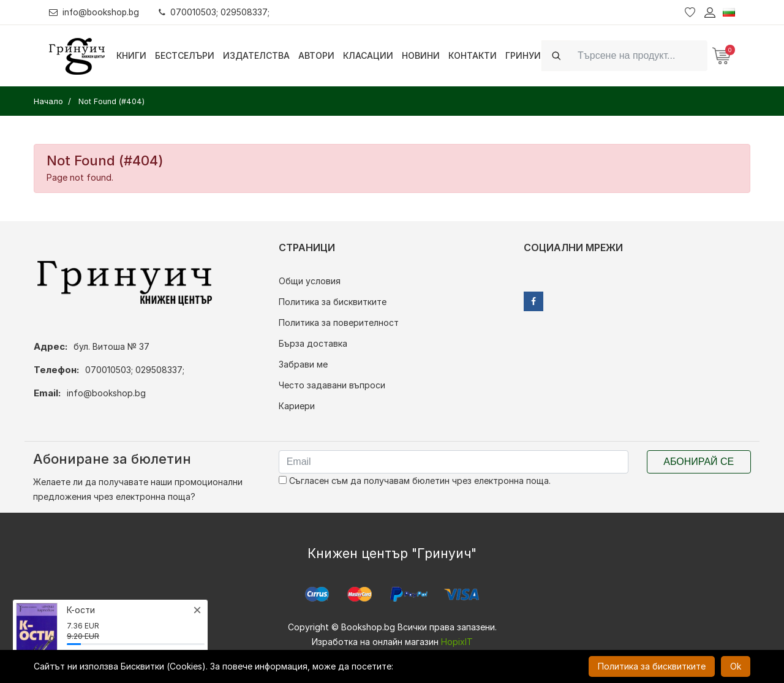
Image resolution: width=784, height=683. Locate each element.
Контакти (473, 55)
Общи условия (310, 281)
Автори (316, 55)
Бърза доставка (313, 343)
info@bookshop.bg (95, 12)
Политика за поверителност (339, 323)
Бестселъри (185, 55)
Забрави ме (303, 364)
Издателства (256, 55)
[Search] (639, 55)
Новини (421, 55)
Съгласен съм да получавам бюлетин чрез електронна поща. (415, 481)
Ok (736, 666)
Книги (131, 55)
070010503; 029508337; (217, 12)
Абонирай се (699, 462)
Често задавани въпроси (332, 385)
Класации (368, 55)
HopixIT (457, 642)
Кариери (297, 406)
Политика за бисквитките (333, 302)
